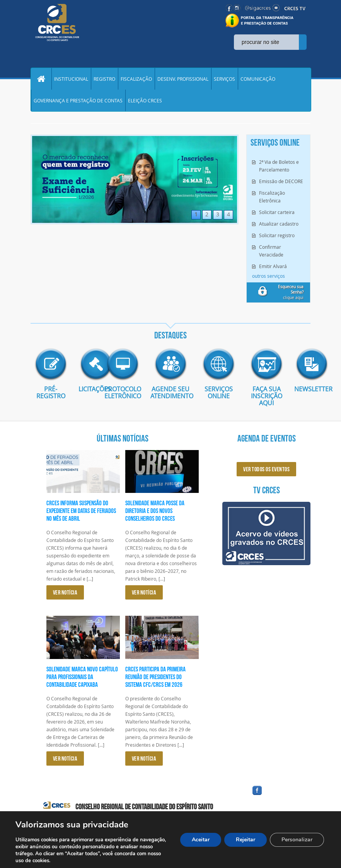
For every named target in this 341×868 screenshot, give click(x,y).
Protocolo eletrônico (123, 392)
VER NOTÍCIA (65, 592)
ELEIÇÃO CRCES (145, 100)
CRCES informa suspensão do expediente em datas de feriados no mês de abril (81, 511)
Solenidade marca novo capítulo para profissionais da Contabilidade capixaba (82, 677)
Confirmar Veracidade (271, 251)
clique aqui (291, 292)
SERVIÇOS (224, 79)
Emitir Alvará (273, 266)
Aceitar (201, 840)
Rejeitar (246, 840)
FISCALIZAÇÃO (136, 79)
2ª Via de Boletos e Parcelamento (279, 166)
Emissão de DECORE (281, 181)
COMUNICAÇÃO (258, 79)
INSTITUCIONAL (71, 79)
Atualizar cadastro (279, 224)
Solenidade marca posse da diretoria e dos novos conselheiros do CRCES (155, 511)
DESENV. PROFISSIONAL (183, 79)
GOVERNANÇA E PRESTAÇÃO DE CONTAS (78, 100)
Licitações (87, 389)
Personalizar (297, 840)
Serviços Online (219, 392)
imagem (51, 364)
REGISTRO (104, 79)
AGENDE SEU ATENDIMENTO (170, 392)
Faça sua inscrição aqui (267, 396)
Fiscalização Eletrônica (272, 197)
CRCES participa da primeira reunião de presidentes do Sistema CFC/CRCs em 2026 (155, 677)
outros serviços (269, 276)
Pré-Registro (51, 392)
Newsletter (302, 389)
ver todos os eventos (266, 469)
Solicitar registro (277, 235)
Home (41, 79)
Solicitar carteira (277, 212)
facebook (276, 795)
